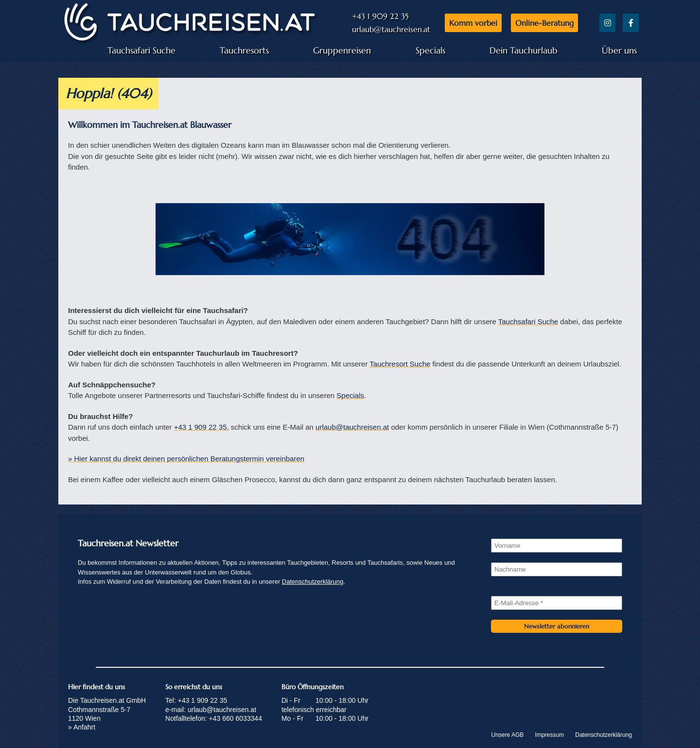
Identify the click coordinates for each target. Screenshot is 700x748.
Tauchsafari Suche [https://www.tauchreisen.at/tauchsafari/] (141, 50)
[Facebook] (631, 23)
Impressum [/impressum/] (550, 735)
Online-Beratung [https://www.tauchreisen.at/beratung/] (544, 23)
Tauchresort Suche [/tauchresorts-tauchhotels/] (400, 364)
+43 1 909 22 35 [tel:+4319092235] (201, 427)
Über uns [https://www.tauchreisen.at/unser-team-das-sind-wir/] (619, 50)
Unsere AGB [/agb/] (508, 735)
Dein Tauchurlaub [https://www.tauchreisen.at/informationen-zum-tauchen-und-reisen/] (524, 50)
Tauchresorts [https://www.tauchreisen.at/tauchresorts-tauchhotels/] (244, 50)
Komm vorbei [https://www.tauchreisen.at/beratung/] (473, 23)
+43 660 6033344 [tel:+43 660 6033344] (236, 718)
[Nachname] (557, 569)
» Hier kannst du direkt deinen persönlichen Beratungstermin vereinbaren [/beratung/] (186, 459)
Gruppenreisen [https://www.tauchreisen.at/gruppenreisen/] (342, 50)
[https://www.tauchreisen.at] (190, 41)
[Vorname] (557, 546)
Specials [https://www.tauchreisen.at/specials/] (430, 50)
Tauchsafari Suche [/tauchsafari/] (528, 322)
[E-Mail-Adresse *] (557, 603)
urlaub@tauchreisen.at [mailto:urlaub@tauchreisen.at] (391, 29)
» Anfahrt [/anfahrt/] (82, 727)
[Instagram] (607, 23)
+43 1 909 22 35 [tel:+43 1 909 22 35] (380, 16)
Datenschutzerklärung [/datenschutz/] (313, 582)
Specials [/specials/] (350, 395)
